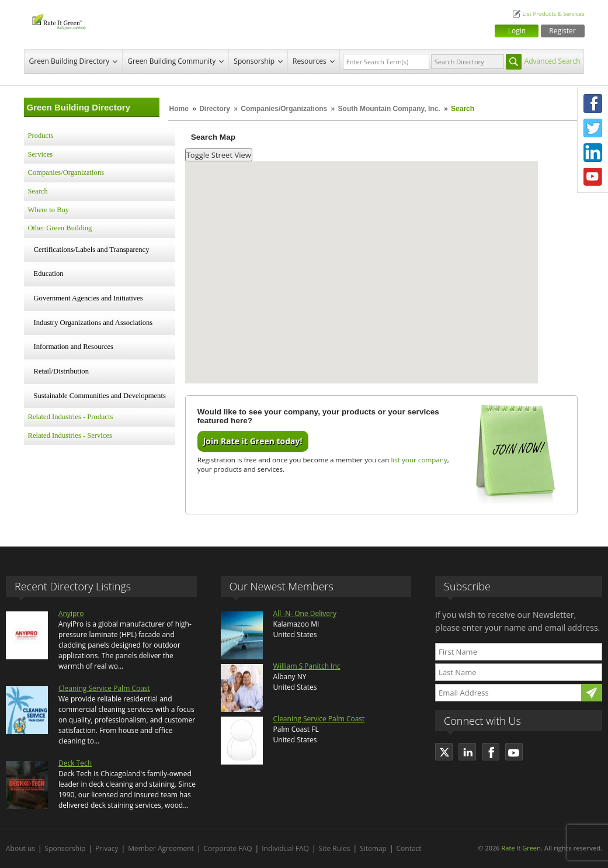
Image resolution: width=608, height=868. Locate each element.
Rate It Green (521, 848)
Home (179, 109)
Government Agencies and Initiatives (88, 298)
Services (41, 154)
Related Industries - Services (70, 435)
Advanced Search (553, 61)
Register (562, 31)
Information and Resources (74, 347)
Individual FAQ (285, 848)
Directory (215, 109)
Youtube (593, 177)
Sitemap (373, 848)
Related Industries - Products (71, 417)
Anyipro (71, 613)
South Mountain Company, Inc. (389, 109)
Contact (409, 848)
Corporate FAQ (228, 848)
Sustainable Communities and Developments (100, 396)
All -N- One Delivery (305, 613)
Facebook (593, 103)
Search (38, 191)
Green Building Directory (70, 61)
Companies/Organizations (284, 109)
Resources (310, 61)
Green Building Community (171, 61)
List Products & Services (553, 14)
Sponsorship (254, 61)
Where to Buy (49, 210)
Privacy (107, 848)
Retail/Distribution (61, 371)
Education (49, 274)
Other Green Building (60, 228)
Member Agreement (161, 848)
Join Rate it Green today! (253, 441)
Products (41, 136)
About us (20, 848)
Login (517, 31)
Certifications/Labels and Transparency (92, 250)
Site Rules (335, 848)
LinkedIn (593, 153)
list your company (419, 460)
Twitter (593, 128)
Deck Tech (75, 763)
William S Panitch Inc (307, 666)
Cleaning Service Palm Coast (104, 688)
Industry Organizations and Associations (93, 323)
